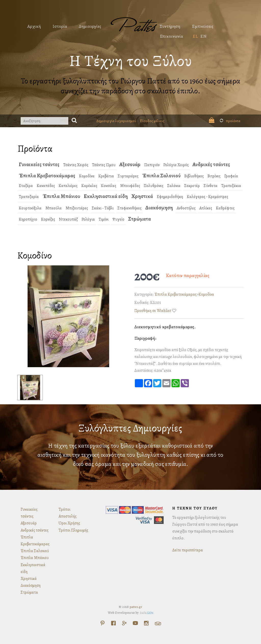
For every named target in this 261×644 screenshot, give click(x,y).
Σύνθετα (211, 186)
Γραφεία (231, 176)
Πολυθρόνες (154, 186)
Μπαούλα (54, 208)
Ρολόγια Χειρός (176, 165)
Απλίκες (206, 208)
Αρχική (34, 26)
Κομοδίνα (87, 176)
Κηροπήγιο (28, 219)
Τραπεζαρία (29, 197)
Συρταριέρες (128, 176)
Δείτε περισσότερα (188, 550)
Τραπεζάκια (231, 186)
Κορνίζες (48, 219)
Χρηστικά (142, 196)
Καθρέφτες (225, 208)
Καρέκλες (89, 186)
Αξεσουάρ (130, 164)
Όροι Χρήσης (69, 523)
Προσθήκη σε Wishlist (153, 311)
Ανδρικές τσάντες (211, 164)
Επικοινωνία (171, 36)
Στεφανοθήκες (129, 208)
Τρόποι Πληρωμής (73, 530)
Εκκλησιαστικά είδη (106, 196)
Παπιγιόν (152, 165)
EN (203, 36)
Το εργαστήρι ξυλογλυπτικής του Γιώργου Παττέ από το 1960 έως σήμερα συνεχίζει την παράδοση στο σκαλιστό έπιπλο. (131, 86)
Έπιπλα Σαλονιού (161, 176)
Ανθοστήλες (186, 208)
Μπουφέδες (130, 186)
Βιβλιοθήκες (194, 176)
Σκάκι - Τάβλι (103, 208)
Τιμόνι (104, 219)
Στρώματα (140, 219)
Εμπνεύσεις (203, 26)
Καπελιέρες (68, 186)
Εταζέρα (26, 186)
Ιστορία (60, 26)
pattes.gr (136, 607)
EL (195, 36)
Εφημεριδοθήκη (170, 197)
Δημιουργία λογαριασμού (116, 121)
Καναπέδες (46, 186)
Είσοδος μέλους (152, 121)
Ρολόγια (88, 219)
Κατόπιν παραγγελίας (188, 275)
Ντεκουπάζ (68, 219)
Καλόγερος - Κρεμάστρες (207, 197)
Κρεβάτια (106, 176)
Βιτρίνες (214, 176)
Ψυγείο (118, 219)
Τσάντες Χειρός (76, 165)
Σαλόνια (174, 186)
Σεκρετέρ (192, 186)
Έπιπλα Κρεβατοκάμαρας (47, 176)
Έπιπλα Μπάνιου (61, 196)
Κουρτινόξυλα (30, 208)
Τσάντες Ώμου (104, 165)
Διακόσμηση (159, 208)
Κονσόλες (109, 186)
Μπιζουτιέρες (77, 208)
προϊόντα (225, 121)
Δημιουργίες (90, 26)
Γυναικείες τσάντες (39, 164)
